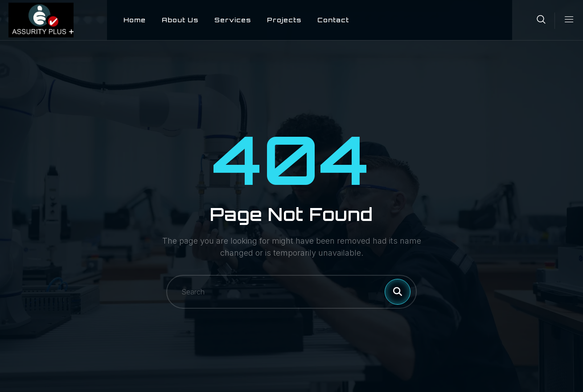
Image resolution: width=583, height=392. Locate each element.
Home (126, 20)
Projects (276, 20)
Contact (325, 20)
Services (224, 20)
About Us (172, 20)
